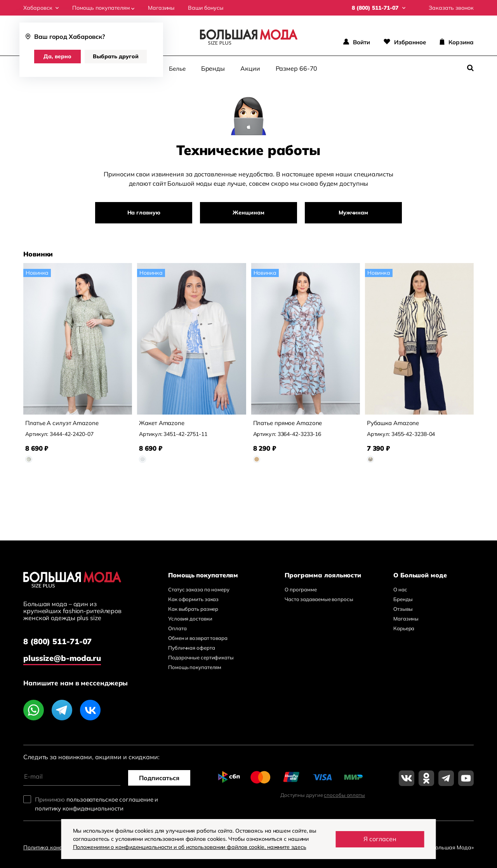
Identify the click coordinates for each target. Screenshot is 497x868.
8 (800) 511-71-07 (57, 641)
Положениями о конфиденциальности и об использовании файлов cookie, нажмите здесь (190, 847)
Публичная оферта (191, 648)
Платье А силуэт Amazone (62, 423)
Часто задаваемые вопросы (319, 599)
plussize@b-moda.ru (62, 658)
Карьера (404, 628)
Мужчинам (353, 213)
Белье (177, 69)
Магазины (161, 8)
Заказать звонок (451, 8)
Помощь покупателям (103, 8)
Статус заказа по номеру (199, 589)
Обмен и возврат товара (198, 638)
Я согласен (380, 839)
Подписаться (159, 778)
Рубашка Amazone (393, 423)
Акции (250, 68)
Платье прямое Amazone (288, 423)
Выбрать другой (116, 56)
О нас (400, 589)
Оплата (177, 628)
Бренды (213, 68)
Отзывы (403, 609)
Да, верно (57, 56)
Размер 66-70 (297, 68)
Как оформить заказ (193, 599)
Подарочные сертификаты (201, 657)
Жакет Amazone (162, 423)
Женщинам (248, 213)
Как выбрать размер (193, 609)
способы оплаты (344, 795)
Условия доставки (190, 619)
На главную (144, 213)
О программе (301, 589)
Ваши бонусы (206, 8)
